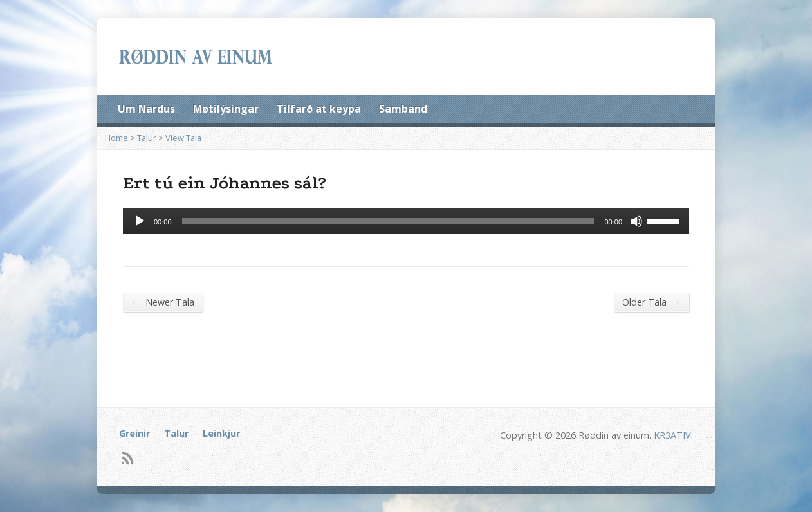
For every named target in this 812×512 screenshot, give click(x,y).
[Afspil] (140, 221)
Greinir (134, 433)
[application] (406, 221)
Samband (403, 109)
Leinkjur (221, 433)
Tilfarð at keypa (319, 109)
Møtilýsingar (226, 109)
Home (116, 138)
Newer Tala (163, 302)
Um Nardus (146, 109)
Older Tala (651, 302)
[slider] (388, 221)
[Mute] (636, 221)
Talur (147, 138)
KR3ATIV (672, 435)
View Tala (183, 138)
